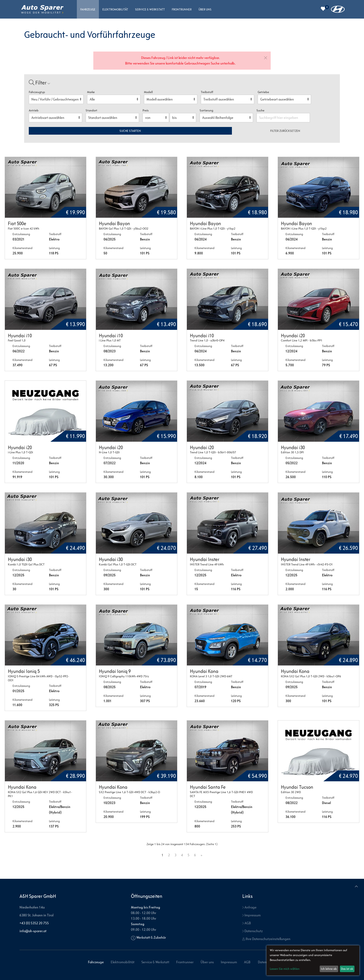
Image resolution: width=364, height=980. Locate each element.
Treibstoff (207, 92)
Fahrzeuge (88, 9)
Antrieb (34, 110)
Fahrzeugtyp (37, 92)
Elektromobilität (115, 9)
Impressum (252, 915)
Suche (261, 110)
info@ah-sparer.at (33, 931)
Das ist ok (347, 969)
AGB (247, 923)
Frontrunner (182, 9)
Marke (91, 92)
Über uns (205, 9)
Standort (91, 110)
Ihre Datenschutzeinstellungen (266, 939)
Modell (148, 92)
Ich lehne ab (329, 969)
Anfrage (249, 907)
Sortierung (206, 110)
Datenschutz (253, 931)
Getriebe (263, 92)
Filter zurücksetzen (285, 131)
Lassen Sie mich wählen (285, 969)
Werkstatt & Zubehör (151, 937)
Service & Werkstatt (150, 9)
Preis (146, 110)
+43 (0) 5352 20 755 (34, 923)
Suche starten (130, 131)
